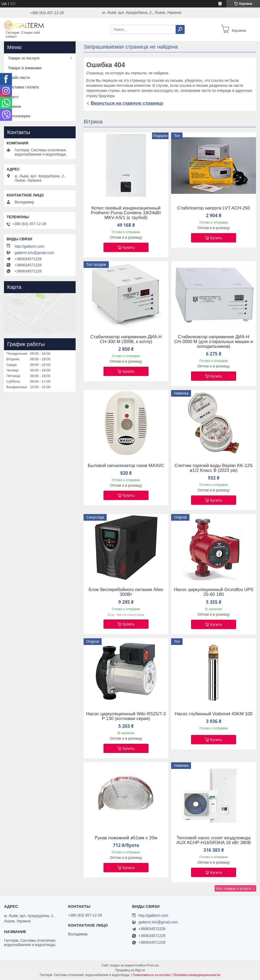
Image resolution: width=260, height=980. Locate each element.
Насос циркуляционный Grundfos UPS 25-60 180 (214, 592)
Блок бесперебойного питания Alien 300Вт (126, 592)
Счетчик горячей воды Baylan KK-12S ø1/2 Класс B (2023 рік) (214, 468)
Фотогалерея (19, 116)
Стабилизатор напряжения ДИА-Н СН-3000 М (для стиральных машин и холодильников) (213, 342)
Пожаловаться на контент (152, 975)
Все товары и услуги (233, 888)
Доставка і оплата (23, 87)
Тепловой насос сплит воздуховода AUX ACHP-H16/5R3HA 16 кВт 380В (214, 840)
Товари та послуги (24, 58)
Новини (14, 106)
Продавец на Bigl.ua (130, 970)
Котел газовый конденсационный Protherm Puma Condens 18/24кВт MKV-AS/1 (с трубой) (126, 213)
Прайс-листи (19, 78)
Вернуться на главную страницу (127, 103)
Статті (13, 97)
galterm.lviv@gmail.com (34, 253)
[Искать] (180, 29)
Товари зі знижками (25, 68)
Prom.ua (153, 965)
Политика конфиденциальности (197, 975)
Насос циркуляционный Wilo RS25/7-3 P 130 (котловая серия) (126, 716)
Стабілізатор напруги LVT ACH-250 (214, 208)
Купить (128, 247)
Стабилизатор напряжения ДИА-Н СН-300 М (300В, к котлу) (126, 339)
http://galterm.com (29, 246)
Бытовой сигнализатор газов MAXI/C (126, 466)
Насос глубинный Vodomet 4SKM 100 (214, 714)
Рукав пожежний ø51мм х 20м (126, 838)
